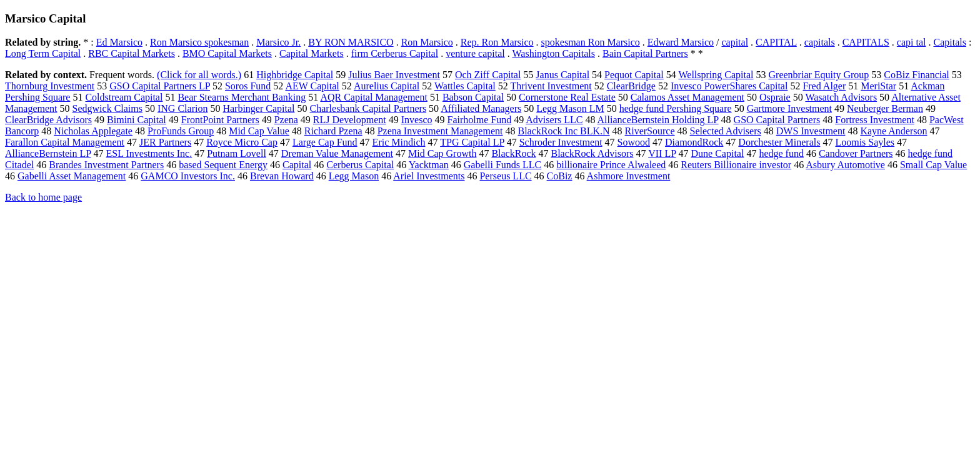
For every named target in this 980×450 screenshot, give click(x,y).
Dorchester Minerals (779, 142)
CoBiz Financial (916, 75)
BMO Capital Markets (227, 53)
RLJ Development (350, 120)
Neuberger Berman (885, 108)
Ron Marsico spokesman (199, 42)
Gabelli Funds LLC (502, 165)
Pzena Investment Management (440, 131)
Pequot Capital (634, 75)
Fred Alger (824, 86)
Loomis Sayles (865, 142)
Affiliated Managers (481, 108)
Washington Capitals (553, 53)
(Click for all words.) (199, 75)
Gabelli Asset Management (72, 176)
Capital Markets (312, 53)
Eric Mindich (399, 142)
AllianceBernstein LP (48, 153)
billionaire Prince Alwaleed (611, 165)
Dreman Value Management (337, 153)
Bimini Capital (137, 120)
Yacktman (429, 165)
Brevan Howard (282, 176)
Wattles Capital (465, 86)
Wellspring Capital (716, 75)
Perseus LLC (505, 176)
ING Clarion (182, 108)
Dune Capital (718, 153)
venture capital (475, 53)
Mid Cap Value (259, 131)
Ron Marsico (427, 42)
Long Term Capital (43, 53)
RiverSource (650, 131)
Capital (297, 165)
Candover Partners (856, 153)
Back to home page (43, 197)
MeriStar (878, 86)
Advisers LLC (554, 120)
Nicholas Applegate (93, 131)
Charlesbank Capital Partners (368, 108)
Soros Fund (248, 86)
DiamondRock (694, 142)
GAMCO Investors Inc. (188, 176)
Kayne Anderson (893, 131)
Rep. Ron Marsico (497, 42)
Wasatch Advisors (841, 97)
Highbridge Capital (295, 75)
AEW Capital (312, 86)
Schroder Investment (561, 142)
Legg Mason (354, 176)
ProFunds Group (181, 131)
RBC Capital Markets (132, 53)
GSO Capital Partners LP (160, 86)
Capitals (949, 42)
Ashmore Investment (629, 176)
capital (735, 42)
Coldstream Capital (124, 97)
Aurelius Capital (387, 86)
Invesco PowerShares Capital (729, 86)
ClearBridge (631, 86)
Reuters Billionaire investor (736, 165)
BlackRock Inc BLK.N (563, 131)
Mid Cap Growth (442, 153)
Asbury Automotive (845, 165)
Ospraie (775, 97)
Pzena (286, 120)
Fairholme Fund (480, 120)
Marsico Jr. (278, 42)
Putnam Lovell (237, 153)
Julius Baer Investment (394, 75)
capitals (820, 42)
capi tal (912, 42)
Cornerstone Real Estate (567, 97)
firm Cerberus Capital (395, 53)
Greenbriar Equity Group (819, 75)
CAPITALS (866, 42)
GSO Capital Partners (777, 120)
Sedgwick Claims (107, 108)
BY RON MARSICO (351, 42)
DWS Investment (811, 131)
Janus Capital (562, 75)
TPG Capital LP (472, 142)
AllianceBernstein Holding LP (658, 120)
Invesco (417, 120)
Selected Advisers (726, 131)
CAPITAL (776, 42)
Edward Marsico (681, 42)
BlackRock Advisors (592, 153)
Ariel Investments (429, 176)
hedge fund (781, 153)
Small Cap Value (933, 165)
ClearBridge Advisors (48, 120)
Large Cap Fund (325, 142)
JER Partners (165, 142)
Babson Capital (473, 97)
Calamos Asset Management (687, 97)
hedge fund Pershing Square (676, 108)
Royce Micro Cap (242, 142)
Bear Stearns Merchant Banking (242, 97)
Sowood (634, 142)
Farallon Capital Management (65, 142)
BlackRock (513, 153)
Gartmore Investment (789, 108)
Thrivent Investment (551, 86)
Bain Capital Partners (645, 53)
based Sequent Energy (223, 165)
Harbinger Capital (258, 108)
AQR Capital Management (374, 97)
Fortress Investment (875, 120)
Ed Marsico (119, 42)
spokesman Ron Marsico (591, 42)
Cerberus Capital (360, 165)
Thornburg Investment (50, 86)
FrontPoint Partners (220, 120)
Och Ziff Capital (488, 75)
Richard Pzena (333, 131)
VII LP (662, 153)
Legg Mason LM (570, 108)
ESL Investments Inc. (149, 153)
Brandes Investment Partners (106, 165)
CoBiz (560, 176)
